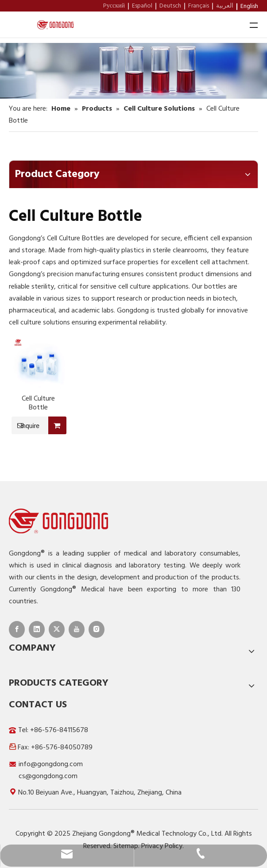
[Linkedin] (37, 629)
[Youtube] (77, 629)
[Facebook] (17, 629)
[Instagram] (97, 629)
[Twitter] (57, 629)
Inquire (25, 425)
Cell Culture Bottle (38, 403)
